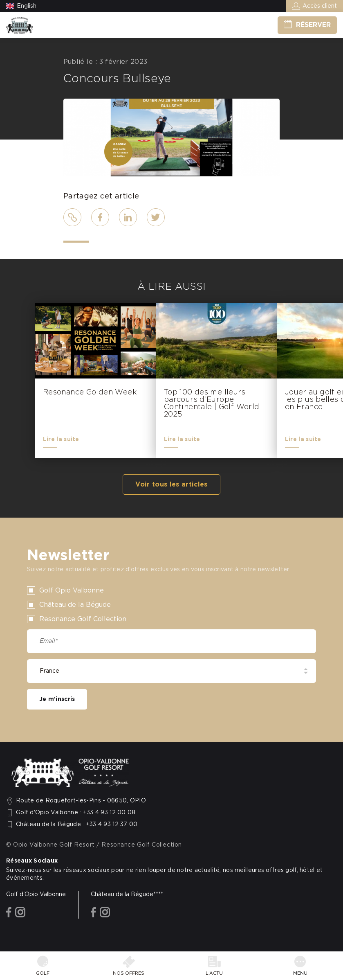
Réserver (313, 25)
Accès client (320, 6)
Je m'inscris (57, 699)
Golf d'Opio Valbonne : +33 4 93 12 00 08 (76, 813)
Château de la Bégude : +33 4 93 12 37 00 (77, 825)
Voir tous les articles (171, 484)
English (27, 6)
